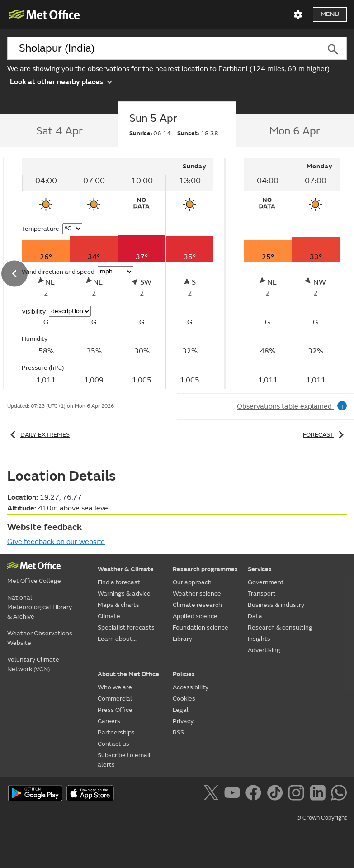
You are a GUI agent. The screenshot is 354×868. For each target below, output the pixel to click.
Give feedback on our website (56, 542)
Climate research (197, 605)
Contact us (113, 744)
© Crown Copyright (322, 818)
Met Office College (34, 581)
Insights (259, 639)
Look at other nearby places (61, 81)
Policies (184, 674)
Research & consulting (280, 627)
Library (182, 639)
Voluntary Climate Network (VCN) (33, 664)
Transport (262, 594)
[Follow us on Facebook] (255, 794)
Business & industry (276, 605)
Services (260, 569)
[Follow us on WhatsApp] (339, 794)
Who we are (115, 687)
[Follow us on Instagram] (298, 794)
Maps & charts (118, 605)
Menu (330, 14)
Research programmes (205, 569)
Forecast (325, 435)
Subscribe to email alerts (124, 760)
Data (255, 616)
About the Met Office (128, 674)
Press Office (115, 710)
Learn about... (117, 639)
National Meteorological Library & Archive (40, 607)
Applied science (195, 616)
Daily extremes (38, 435)
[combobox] (163, 48)
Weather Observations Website (40, 638)
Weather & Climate (126, 569)
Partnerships (116, 732)
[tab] (59, 131)
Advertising (264, 650)
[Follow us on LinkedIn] (319, 794)
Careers (109, 721)
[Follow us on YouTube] (234, 794)
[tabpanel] (292, 274)
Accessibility (191, 687)
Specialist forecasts (126, 627)
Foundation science (201, 627)
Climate (109, 616)
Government (266, 582)
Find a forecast (119, 582)
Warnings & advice (124, 594)
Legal (181, 710)
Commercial (115, 699)
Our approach (192, 582)
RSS (178, 732)
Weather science (197, 594)
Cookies (184, 699)
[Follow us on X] (213, 794)
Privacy (183, 721)
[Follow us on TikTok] (276, 794)
